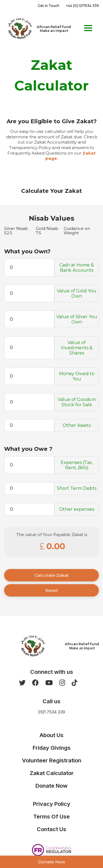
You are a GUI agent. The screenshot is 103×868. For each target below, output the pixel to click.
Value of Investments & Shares (77, 348)
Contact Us (51, 829)
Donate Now (52, 862)
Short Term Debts (77, 488)
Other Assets (77, 425)
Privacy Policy (52, 804)
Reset (51, 590)
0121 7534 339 (52, 712)
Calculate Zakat (52, 575)
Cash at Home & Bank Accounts (77, 268)
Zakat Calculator (52, 773)
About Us (51, 735)
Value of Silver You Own (77, 319)
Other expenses (77, 509)
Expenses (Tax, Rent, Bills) (77, 465)
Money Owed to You (77, 376)
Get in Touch (48, 6)
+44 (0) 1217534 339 (82, 6)
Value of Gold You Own (77, 293)
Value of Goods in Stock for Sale (77, 402)
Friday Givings (52, 748)
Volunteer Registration (52, 760)
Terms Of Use (51, 817)
